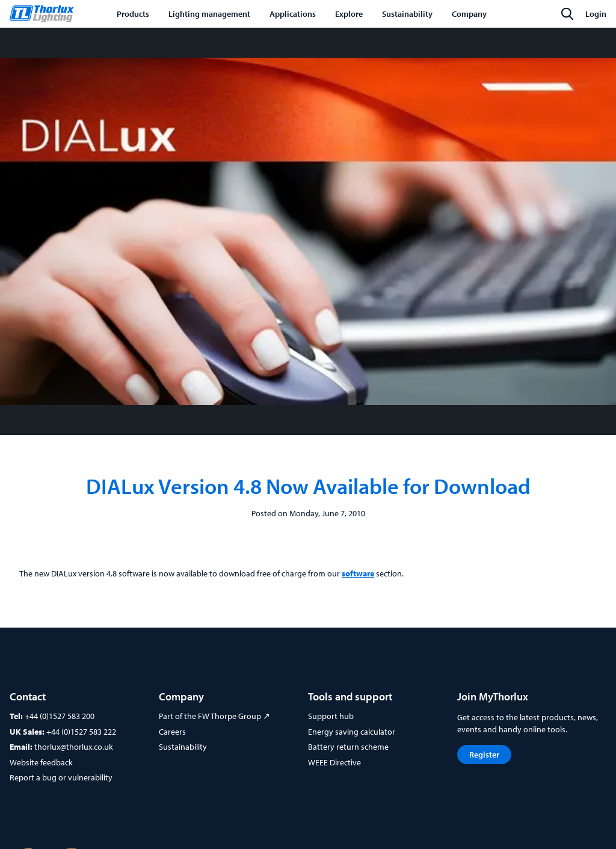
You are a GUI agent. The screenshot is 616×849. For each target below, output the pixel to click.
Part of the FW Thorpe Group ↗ (214, 716)
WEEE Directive (334, 762)
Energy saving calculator (352, 732)
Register (484, 755)
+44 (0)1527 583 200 (60, 716)
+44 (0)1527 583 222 (81, 732)
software (358, 573)
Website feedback (41, 762)
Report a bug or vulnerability (61, 777)
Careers (172, 732)
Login (596, 14)
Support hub (331, 716)
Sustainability (183, 747)
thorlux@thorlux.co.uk (74, 747)
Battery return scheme (348, 747)
